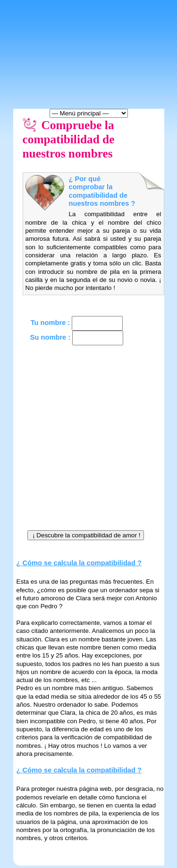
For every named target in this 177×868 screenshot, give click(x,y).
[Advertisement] (88, 441)
